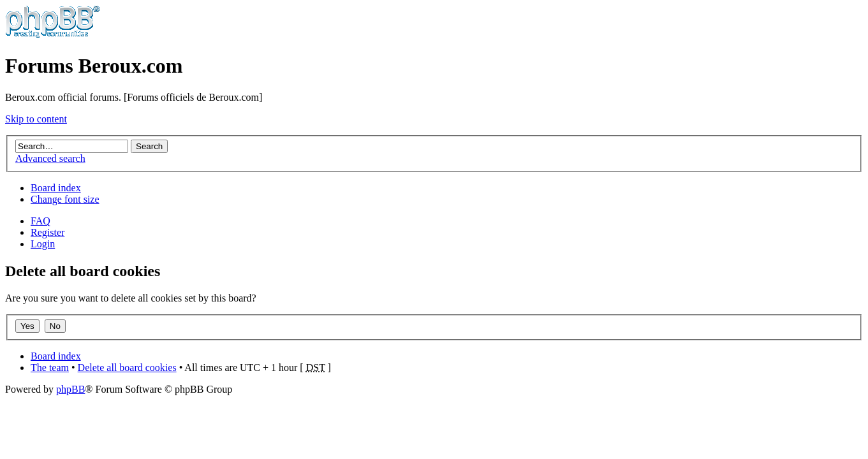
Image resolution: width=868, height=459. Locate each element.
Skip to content (36, 119)
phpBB (70, 389)
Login (43, 244)
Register (48, 232)
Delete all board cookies (127, 368)
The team (50, 368)
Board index (56, 188)
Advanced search (50, 158)
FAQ (40, 221)
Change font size (65, 199)
